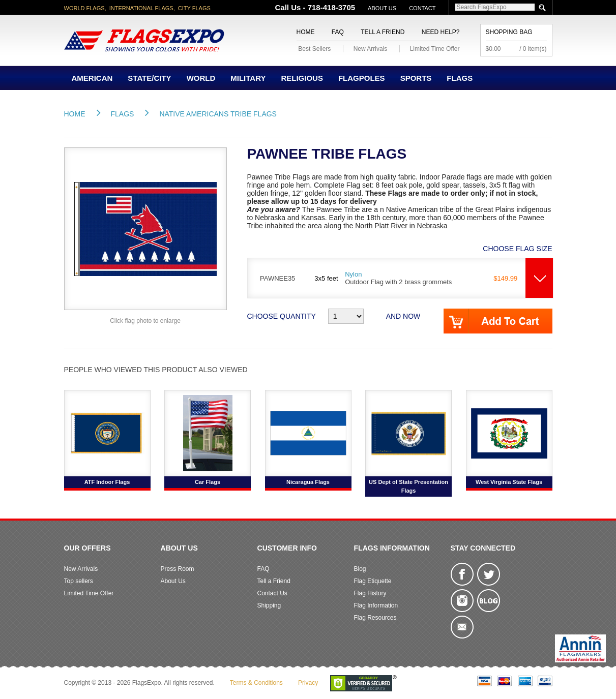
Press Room (178, 569)
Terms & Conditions (256, 683)
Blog (360, 569)
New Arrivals (371, 49)
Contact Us (272, 593)
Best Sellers (314, 49)
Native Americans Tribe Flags (218, 114)
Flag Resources (375, 618)
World (201, 78)
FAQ (338, 32)
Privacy (308, 683)
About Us (382, 8)
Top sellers (79, 581)
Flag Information (376, 605)
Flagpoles (362, 78)
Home (306, 32)
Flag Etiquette (373, 581)
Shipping (269, 605)
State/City (149, 78)
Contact (422, 8)
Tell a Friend (383, 32)
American (92, 78)
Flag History (370, 593)
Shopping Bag (509, 32)
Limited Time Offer (435, 49)
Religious (302, 78)
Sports (416, 78)
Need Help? (441, 32)
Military (248, 78)
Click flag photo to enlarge (145, 321)
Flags (460, 78)
